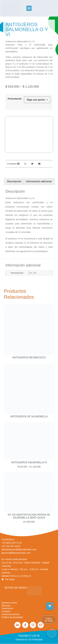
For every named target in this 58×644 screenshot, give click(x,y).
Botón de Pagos (16, 588)
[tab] (14, 182)
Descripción (14, 181)
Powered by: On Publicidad (29, 640)
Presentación (15, 99)
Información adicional (39, 181)
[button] (29, 8)
